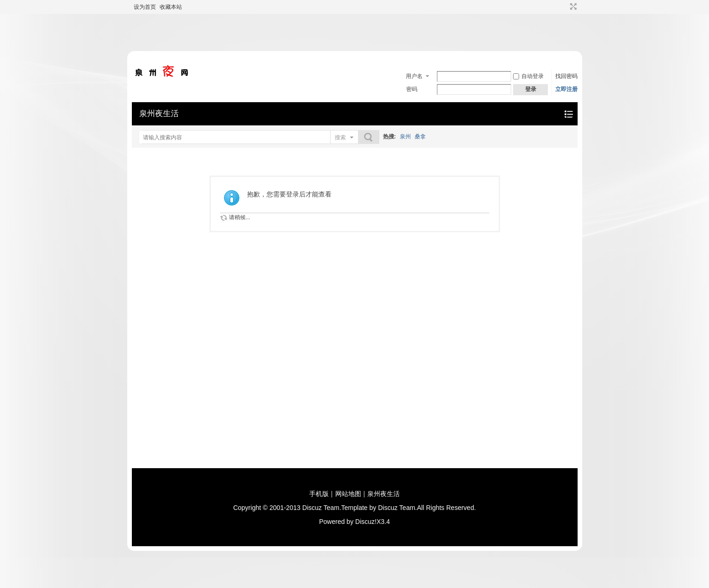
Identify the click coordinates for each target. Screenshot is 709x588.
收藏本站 (171, 7)
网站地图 (348, 494)
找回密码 (566, 76)
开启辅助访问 (565, 7)
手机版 (319, 494)
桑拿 (420, 137)
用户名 (414, 76)
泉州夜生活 (159, 114)
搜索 (340, 137)
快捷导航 (569, 114)
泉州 (405, 137)
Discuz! (366, 522)
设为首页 (145, 7)
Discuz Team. (322, 508)
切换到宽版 (572, 7)
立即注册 (566, 89)
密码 (412, 89)
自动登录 (528, 76)
